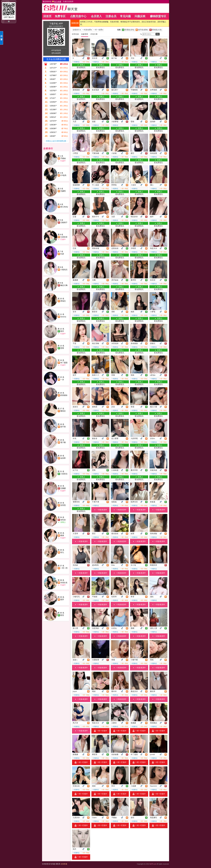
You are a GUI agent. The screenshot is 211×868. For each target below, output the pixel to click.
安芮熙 (63, 505)
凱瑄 (62, 615)
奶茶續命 (64, 395)
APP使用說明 (56, 50)
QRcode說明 (56, 53)
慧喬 (62, 348)
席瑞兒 (63, 301)
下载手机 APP (56, 24)
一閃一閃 (64, 568)
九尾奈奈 (64, 237)
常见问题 (125, 16)
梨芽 (62, 600)
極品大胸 (64, 285)
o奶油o (63, 520)
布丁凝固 (64, 363)
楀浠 (62, 535)
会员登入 (96, 16)
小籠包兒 (64, 270)
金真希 (63, 458)
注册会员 (111, 16)
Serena (63, 317)
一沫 (62, 380)
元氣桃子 (64, 222)
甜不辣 (63, 427)
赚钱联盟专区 (158, 16)
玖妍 (62, 254)
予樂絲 (63, 158)
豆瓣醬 (63, 488)
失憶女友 (64, 583)
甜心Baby (64, 207)
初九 (62, 552)
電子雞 (63, 442)
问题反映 (140, 16)
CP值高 (63, 175)
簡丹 (62, 331)
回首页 (47, 16)
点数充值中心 (78, 16)
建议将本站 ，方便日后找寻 (58, 2)
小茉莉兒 (64, 474)
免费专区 (60, 16)
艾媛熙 (63, 191)
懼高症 (63, 411)
